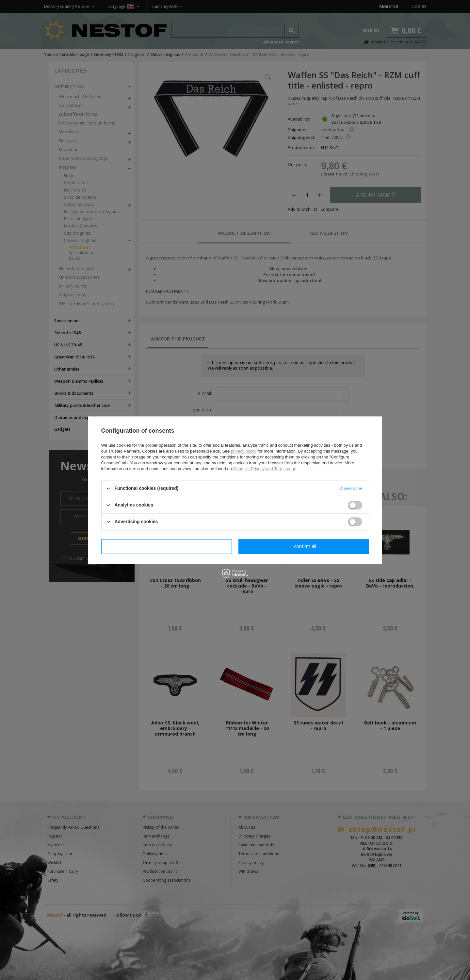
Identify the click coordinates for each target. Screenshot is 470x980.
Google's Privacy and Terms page (265, 469)
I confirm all (304, 546)
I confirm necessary (166, 546)
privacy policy (244, 451)
